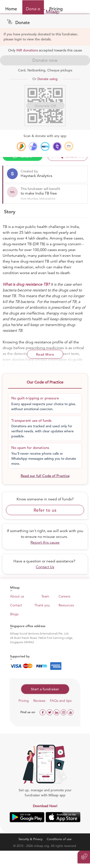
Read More (45, 354)
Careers (64, 596)
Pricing (24, 701)
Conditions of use (59, 839)
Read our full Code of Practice (45, 476)
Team (45, 596)
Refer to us (45, 510)
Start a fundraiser (45, 689)
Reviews (39, 701)
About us (17, 596)
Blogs (14, 614)
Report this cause (45, 542)
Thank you (42, 605)
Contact (16, 605)
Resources (66, 605)
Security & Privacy (30, 839)
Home (11, 9)
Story (10, 212)
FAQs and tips (61, 701)
